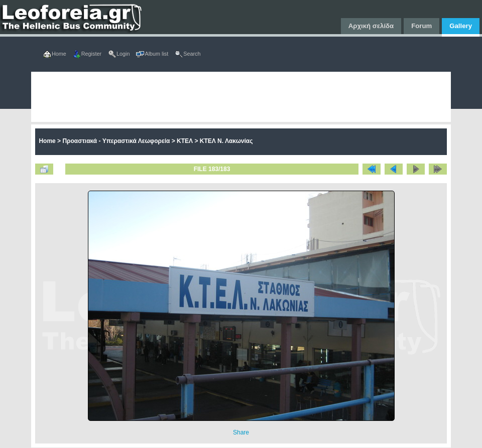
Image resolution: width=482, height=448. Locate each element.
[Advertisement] (164, 97)
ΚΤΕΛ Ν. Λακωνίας (226, 141)
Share (241, 432)
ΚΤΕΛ (185, 141)
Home (47, 141)
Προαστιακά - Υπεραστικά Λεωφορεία (116, 141)
